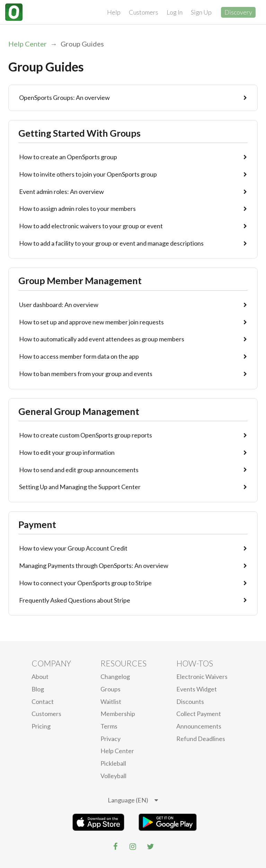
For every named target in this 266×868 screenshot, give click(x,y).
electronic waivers (202, 676)
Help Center (28, 44)
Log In (175, 12)
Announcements (199, 726)
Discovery (238, 12)
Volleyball (113, 776)
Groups (110, 689)
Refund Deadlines (201, 739)
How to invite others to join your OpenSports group (133, 174)
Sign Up (201, 12)
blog (38, 689)
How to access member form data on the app (133, 356)
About (40, 676)
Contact (43, 701)
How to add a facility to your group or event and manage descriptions (133, 243)
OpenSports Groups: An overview (133, 97)
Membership (118, 714)
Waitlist (111, 701)
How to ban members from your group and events (133, 374)
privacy (110, 739)
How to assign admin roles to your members (133, 209)
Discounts (190, 701)
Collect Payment (199, 714)
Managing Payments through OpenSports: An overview (133, 565)
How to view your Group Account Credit (133, 548)
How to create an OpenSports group (133, 157)
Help (114, 12)
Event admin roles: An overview (133, 192)
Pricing (41, 726)
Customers (144, 12)
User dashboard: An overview (133, 305)
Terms (109, 726)
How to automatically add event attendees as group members (133, 339)
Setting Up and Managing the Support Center (133, 487)
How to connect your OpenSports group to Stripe (133, 583)
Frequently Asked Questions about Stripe (133, 600)
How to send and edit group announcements (133, 470)
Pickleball (113, 763)
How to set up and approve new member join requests (133, 322)
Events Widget (197, 689)
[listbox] (133, 800)
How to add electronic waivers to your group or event (133, 226)
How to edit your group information (133, 452)
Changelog (115, 676)
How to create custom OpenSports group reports (133, 435)
